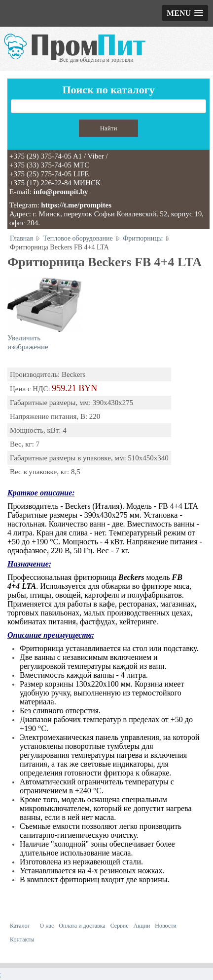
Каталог (20, 926)
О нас (47, 926)
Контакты (22, 939)
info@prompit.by (61, 192)
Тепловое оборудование (78, 238)
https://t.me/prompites (76, 205)
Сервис (120, 926)
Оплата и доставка (82, 926)
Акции (142, 926)
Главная (21, 238)
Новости (166, 926)
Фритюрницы (143, 238)
